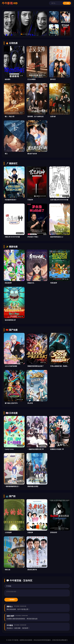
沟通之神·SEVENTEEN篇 (12, 237)
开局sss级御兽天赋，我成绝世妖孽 (60, 366)
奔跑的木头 (31, 283)
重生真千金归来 (32, 154)
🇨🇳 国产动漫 (12, 330)
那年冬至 (53, 79)
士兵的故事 (8, 532)
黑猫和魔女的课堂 (33, 486)
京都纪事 (30, 532)
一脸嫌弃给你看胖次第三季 (36, 449)
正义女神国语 (32, 79)
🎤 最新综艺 (12, 163)
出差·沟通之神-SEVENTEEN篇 (59, 200)
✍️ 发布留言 (11, 601)
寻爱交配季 (54, 283)
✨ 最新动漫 (12, 247)
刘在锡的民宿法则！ (11, 200)
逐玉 (6, 154)
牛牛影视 (10, 3)
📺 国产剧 (11, 496)
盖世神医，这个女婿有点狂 (36, 116)
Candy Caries (9, 449)
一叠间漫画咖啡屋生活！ (12, 486)
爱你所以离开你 (32, 570)
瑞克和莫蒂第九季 (10, 320)
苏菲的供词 (54, 532)
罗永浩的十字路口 (33, 237)
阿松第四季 (8, 283)
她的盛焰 (8, 79)
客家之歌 (8, 570)
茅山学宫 (30, 403)
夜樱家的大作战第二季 (57, 449)
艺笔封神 (30, 200)
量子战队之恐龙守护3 (11, 403)
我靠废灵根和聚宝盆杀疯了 (36, 366)
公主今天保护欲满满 (11, 366)
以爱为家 (53, 116)
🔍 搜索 (67, 3)
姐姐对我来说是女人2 (57, 237)
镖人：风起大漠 (10, 116)
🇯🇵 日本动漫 (12, 413)
